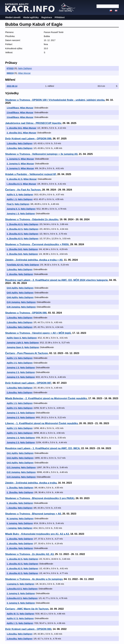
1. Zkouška (12, 488)
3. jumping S (13, 603)
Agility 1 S (12, 358)
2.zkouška (12, 148)
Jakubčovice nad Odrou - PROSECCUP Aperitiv (33, 123)
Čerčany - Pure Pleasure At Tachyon (27, 353)
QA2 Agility (12, 458)
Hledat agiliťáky (31, 17)
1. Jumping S (13, 159)
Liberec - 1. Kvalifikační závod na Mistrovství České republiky (41, 423)
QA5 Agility (12, 293)
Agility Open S (14, 338)
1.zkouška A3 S (14, 589)
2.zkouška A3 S (14, 598)
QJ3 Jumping (13, 477)
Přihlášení (60, 17)
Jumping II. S (13, 209)
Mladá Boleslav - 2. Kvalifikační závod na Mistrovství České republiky (46, 398)
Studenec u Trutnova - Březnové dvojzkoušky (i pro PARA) (40, 498)
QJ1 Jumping (13, 467)
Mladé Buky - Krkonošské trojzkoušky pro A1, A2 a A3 (37, 534)
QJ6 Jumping (13, 307)
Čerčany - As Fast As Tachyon (23, 190)
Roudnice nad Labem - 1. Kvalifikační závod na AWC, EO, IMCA (42, 448)
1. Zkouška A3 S (15, 224)
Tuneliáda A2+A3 (15, 265)
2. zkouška (12, 274)
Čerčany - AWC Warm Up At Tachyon (27, 609)
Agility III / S (13, 614)
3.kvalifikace (13, 117)
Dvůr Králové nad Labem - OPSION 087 (28, 383)
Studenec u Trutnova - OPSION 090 (26, 313)
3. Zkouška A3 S (15, 234)
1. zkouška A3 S (14, 559)
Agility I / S (12, 623)
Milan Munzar (24, 73)
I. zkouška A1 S (14, 184)
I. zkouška (12, 508)
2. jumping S (13, 593)
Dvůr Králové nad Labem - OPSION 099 (28, 139)
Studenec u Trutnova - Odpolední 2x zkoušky (32, 219)
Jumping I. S (13, 214)
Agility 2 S (12, 363)
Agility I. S (12, 199)
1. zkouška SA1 (14, 128)
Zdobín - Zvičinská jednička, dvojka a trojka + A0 (34, 260)
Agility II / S (12, 618)
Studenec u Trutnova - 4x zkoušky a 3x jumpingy (34, 579)
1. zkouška (12, 539)
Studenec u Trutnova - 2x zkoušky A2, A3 (29, 554)
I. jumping (12, 528)
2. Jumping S (13, 164)
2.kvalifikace (13, 113)
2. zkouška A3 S (14, 568)
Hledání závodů (13, 17)
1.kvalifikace (13, 108)
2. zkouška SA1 (14, 133)
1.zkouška (12, 143)
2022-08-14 (12, 86)
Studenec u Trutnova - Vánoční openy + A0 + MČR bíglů (38, 333)
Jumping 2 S (13, 372)
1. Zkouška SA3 (14, 249)
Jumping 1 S (13, 368)
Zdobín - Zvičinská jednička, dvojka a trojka (31, 483)
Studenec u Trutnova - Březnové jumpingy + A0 (33, 514)
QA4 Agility (12, 288)
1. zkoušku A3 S (15, 564)
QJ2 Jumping (13, 472)
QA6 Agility (12, 297)
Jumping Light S (15, 343)
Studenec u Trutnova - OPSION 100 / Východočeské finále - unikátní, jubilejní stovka (55, 100)
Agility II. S (12, 195)
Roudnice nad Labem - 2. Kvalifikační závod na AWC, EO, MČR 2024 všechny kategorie (56, 280)
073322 (10, 68)
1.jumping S (13, 584)
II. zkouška (12, 503)
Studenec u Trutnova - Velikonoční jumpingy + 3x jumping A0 (41, 154)
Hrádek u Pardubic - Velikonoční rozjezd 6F (31, 174)
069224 (10, 73)
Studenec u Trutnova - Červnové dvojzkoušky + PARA (37, 244)
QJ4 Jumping (13, 302)
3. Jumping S (13, 168)
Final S (10, 204)
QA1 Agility (12, 453)
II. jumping (12, 523)
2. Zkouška (12, 492)
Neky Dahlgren (25, 68)
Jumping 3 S (13, 377)
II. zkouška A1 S (14, 179)
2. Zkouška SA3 (14, 254)
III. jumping (12, 519)
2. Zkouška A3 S (15, 229)
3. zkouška (12, 548)
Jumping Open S (15, 347)
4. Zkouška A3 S (15, 239)
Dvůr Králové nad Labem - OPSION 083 (28, 629)
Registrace (47, 17)
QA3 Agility (12, 463)
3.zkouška (12, 327)
